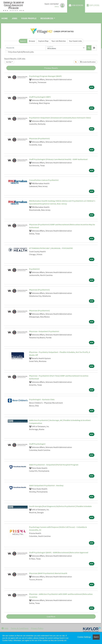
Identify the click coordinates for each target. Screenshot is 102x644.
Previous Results (51, 68)
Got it (96, 637)
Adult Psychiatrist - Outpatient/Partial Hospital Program (54, 465)
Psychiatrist (34, 269)
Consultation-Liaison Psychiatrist (44, 180)
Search (23, 41)
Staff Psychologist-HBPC (40, 97)
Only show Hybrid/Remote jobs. (21, 52)
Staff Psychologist (37, 444)
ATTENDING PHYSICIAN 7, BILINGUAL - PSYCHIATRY (51, 248)
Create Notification (88, 62)
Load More (51, 617)
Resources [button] (47, 18)
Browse (32, 41)
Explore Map (43, 41)
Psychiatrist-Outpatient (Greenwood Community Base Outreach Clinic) (60, 118)
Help (5, 628)
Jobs (15, 18)
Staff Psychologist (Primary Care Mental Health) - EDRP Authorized (58, 159)
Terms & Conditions (20, 628)
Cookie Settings (84, 637)
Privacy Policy (37, 628)
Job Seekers (76, 5)
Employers (93, 5)
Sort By (9, 62)
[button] (94, 48)
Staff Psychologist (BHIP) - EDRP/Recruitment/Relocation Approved (59, 552)
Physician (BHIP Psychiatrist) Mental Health (48, 573)
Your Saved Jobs (75, 41)
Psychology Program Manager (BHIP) (45, 76)
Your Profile (29, 18)
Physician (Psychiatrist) (39, 138)
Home (5, 18)
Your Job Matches (59, 41)
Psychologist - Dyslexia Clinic (42, 399)
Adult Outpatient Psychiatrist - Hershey (46, 485)
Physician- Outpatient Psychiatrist (44, 331)
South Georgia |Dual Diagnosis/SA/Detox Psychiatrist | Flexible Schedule (60, 506)
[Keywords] (26, 48)
